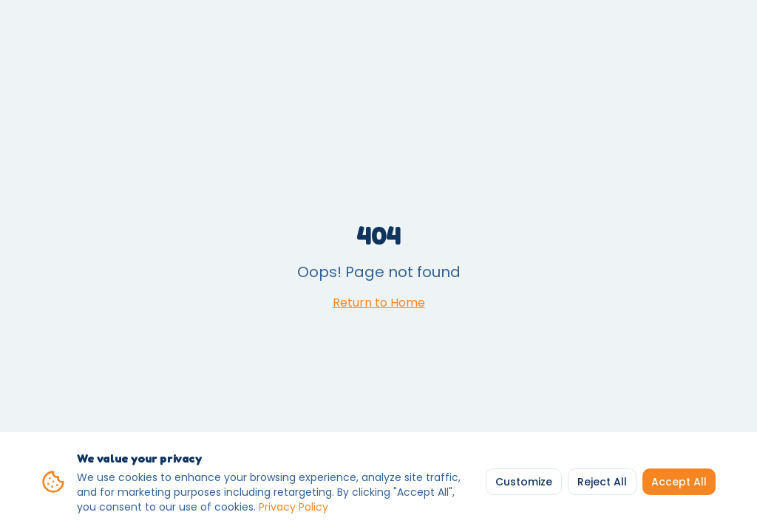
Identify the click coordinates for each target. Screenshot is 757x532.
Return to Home (379, 303)
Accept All (679, 482)
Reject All (602, 482)
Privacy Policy (293, 507)
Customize (524, 482)
